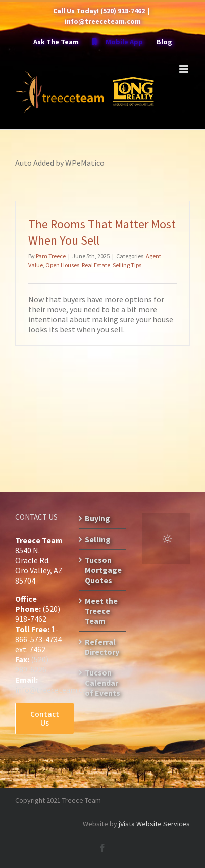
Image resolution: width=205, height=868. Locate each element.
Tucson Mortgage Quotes (103, 570)
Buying (97, 518)
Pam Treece (51, 256)
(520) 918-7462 (123, 11)
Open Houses (62, 265)
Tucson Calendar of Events (102, 683)
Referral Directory (102, 647)
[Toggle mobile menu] (185, 69)
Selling (98, 539)
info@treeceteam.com (103, 21)
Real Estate (96, 265)
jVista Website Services (154, 824)
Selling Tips (127, 265)
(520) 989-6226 (32, 664)
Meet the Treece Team (101, 611)
